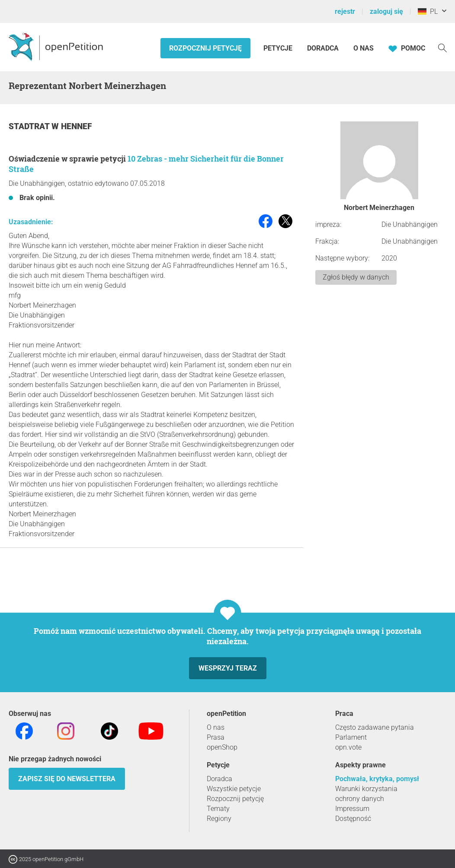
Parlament (351, 737)
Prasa (216, 737)
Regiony (219, 819)
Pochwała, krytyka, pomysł (377, 779)
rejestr (345, 11)
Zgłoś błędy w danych (356, 277)
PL (428, 11)
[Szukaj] (442, 47)
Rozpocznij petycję (205, 48)
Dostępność (353, 819)
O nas (364, 48)
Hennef (76, 126)
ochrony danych (360, 799)
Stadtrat (30, 126)
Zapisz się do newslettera (67, 779)
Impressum (352, 809)
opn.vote (348, 747)
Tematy (218, 809)
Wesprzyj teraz (228, 668)
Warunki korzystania (366, 789)
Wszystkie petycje (234, 789)
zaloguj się (386, 11)
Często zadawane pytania (375, 727)
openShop (222, 747)
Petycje (279, 48)
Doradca (323, 48)
